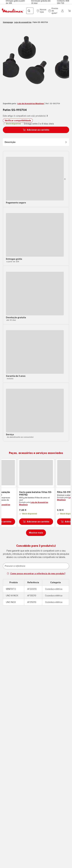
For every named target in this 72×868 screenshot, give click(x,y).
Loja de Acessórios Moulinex (31, 104)
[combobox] (36, 566)
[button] (41, 11)
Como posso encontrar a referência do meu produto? (36, 573)
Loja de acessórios (23, 22)
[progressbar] (35, 179)
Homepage (8, 22)
